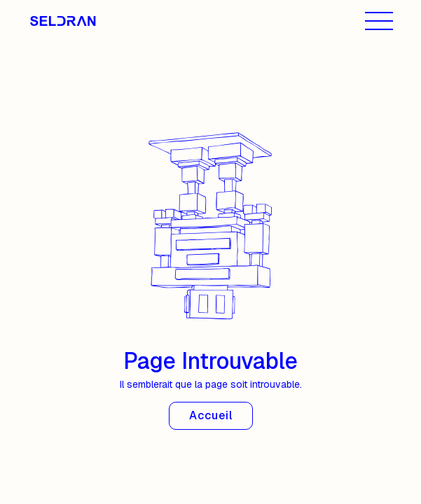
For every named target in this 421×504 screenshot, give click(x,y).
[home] (70, 21)
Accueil (211, 415)
